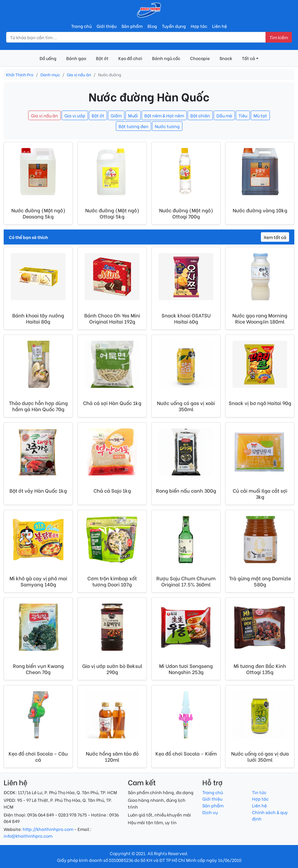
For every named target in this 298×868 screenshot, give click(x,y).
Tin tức (259, 792)
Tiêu (243, 115)
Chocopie (200, 58)
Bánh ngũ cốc (166, 58)
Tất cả (248, 58)
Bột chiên (200, 115)
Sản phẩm (132, 26)
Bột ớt (102, 58)
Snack (226, 58)
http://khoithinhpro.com (48, 829)
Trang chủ (81, 26)
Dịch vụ (210, 812)
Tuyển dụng (174, 26)
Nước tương (167, 126)
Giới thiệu (107, 26)
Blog (152, 26)
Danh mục (50, 74)
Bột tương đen (134, 126)
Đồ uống (48, 58)
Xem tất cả (275, 237)
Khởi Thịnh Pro (20, 74)
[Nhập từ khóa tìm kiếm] (136, 37)
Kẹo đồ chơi (130, 58)
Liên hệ (220, 26)
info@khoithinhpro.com (28, 836)
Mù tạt (260, 115)
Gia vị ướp (75, 115)
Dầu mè (224, 115)
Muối (133, 115)
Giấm (116, 115)
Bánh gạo (76, 58)
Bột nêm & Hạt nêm (164, 115)
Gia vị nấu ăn (79, 74)
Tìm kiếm (279, 37)
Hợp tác (199, 26)
